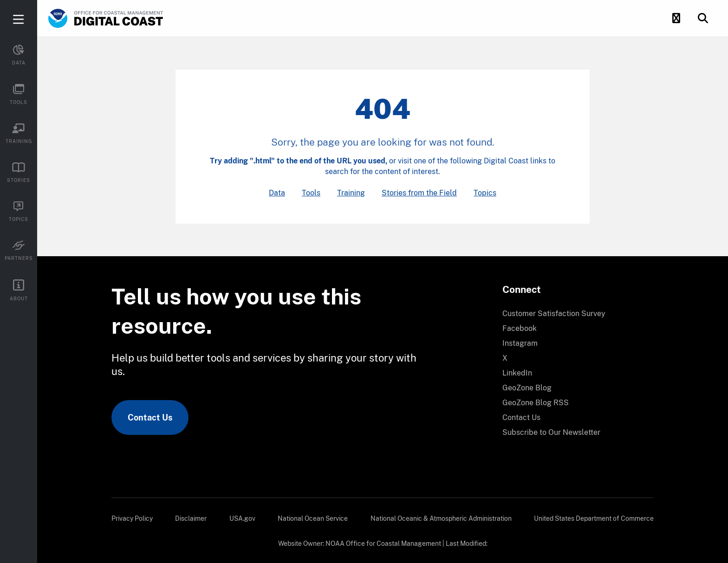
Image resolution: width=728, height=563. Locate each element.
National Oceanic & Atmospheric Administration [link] (441, 518)
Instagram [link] (520, 343)
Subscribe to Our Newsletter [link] (551, 432)
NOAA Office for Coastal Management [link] (383, 544)
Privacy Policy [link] (132, 518)
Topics (485, 193)
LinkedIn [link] (517, 373)
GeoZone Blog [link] (527, 388)
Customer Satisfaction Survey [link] (554, 314)
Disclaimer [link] (191, 518)
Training (351, 193)
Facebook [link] (520, 328)
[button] (676, 19)
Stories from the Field (419, 193)
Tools (311, 193)
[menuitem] (572, 314)
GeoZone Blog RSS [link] (536, 403)
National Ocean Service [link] (313, 518)
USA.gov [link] (242, 518)
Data (277, 193)
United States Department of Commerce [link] (594, 518)
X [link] (505, 358)
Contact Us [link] (150, 417)
